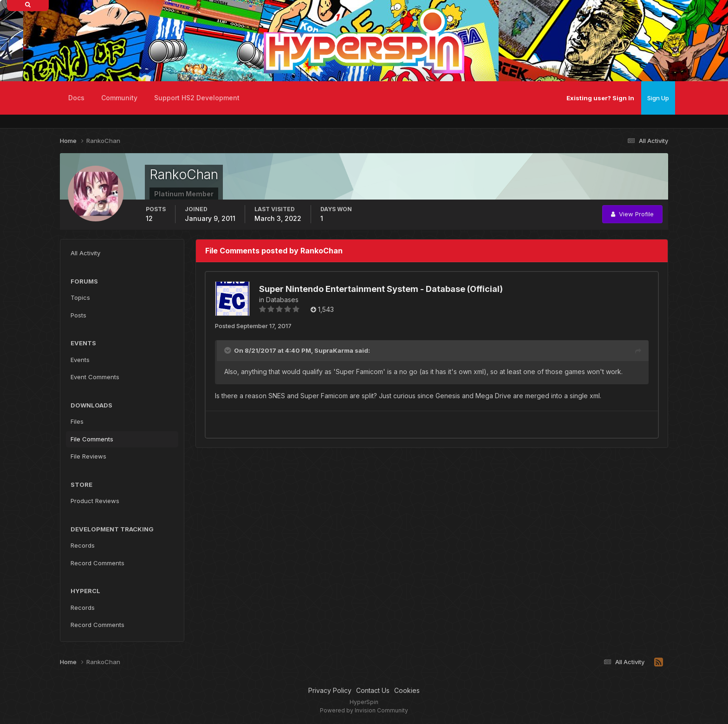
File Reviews (88, 456)
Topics (80, 297)
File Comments (92, 439)
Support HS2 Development (197, 98)
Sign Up (658, 98)
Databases (282, 300)
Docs (76, 98)
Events (80, 360)
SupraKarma (334, 350)
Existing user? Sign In (600, 98)
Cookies (407, 690)
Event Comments (95, 377)
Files (77, 421)
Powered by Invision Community (364, 710)
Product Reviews (95, 501)
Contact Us (373, 690)
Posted (253, 326)
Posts (78, 315)
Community (119, 98)
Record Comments (97, 563)
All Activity (85, 253)
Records (83, 545)
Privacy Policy (330, 690)
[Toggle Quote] (228, 350)
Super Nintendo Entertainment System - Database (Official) (381, 289)
